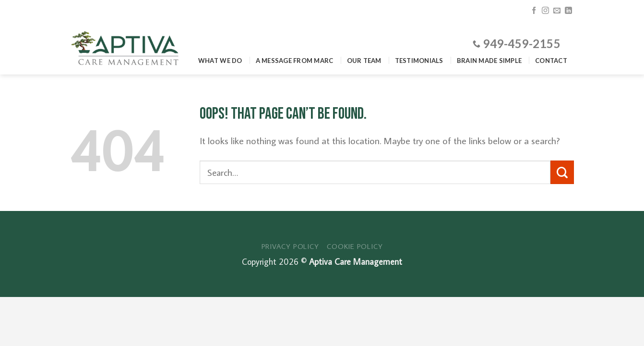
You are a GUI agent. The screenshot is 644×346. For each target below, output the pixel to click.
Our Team (364, 61)
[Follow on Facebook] (534, 11)
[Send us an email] (557, 11)
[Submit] (562, 172)
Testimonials (419, 61)
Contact (551, 61)
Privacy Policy (290, 246)
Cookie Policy (355, 246)
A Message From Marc (295, 61)
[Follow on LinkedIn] (568, 11)
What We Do (220, 61)
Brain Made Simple (489, 61)
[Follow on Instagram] (545, 11)
